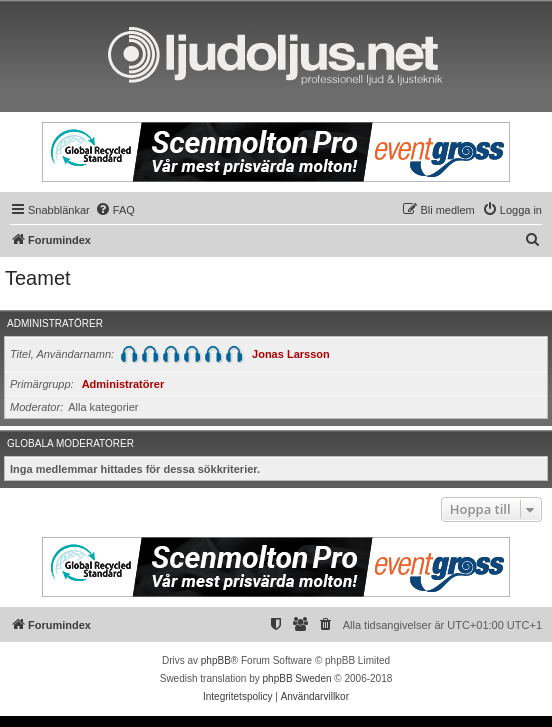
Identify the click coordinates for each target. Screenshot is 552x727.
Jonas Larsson (291, 354)
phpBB (216, 660)
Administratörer (55, 323)
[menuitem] (115, 210)
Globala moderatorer (70, 443)
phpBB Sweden (297, 678)
